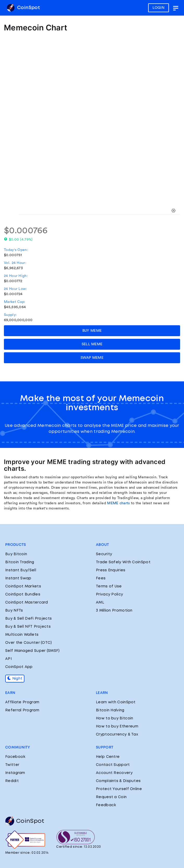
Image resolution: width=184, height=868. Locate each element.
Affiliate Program (22, 702)
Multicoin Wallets (22, 635)
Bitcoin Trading (20, 562)
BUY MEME (92, 331)
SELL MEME (92, 344)
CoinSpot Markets (23, 586)
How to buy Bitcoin (114, 718)
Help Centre (108, 757)
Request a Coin (111, 797)
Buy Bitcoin (16, 554)
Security (104, 554)
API (8, 659)
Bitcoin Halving (110, 710)
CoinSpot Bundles (23, 594)
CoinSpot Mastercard (27, 602)
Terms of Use (109, 586)
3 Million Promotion (114, 611)
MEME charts (118, 503)
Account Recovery (114, 773)
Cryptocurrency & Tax (117, 734)
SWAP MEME (92, 358)
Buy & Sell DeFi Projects (28, 619)
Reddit (12, 781)
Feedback (106, 805)
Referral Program (22, 710)
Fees (101, 578)
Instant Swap (18, 578)
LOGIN (159, 8)
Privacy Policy (109, 594)
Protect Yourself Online (119, 789)
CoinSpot (23, 8)
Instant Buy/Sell (21, 570)
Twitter (12, 765)
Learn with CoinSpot (116, 702)
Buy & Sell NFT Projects (28, 627)
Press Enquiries (111, 570)
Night (15, 679)
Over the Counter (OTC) (29, 643)
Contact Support (113, 765)
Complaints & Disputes (118, 781)
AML (100, 602)
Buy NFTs (14, 611)
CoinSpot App (19, 667)
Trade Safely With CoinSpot (123, 562)
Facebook (15, 757)
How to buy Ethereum (117, 726)
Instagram (15, 773)
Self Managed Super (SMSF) (32, 651)
